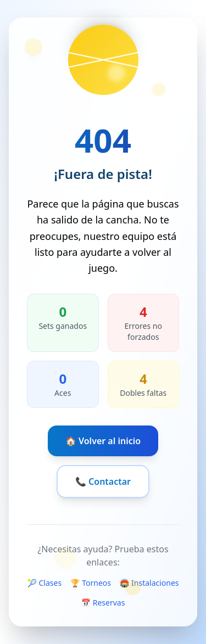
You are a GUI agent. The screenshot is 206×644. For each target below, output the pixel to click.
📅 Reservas (103, 603)
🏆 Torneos (91, 583)
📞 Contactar (103, 481)
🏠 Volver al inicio (103, 441)
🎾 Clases (44, 583)
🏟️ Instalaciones (149, 583)
